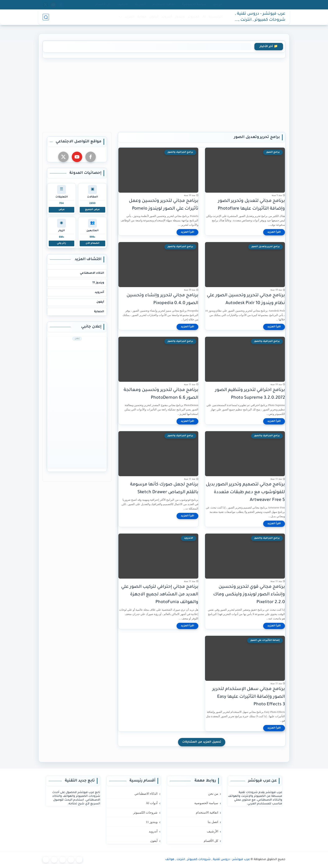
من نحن (218, 5)
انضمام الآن (92, 243)
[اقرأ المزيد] (274, 232)
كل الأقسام (103, 5)
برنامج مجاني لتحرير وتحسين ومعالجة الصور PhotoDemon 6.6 (161, 394)
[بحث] (46, 17)
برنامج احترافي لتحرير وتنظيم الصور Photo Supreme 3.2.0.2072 (250, 394)
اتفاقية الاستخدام (164, 5)
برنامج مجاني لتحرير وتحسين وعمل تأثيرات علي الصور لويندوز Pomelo (164, 205)
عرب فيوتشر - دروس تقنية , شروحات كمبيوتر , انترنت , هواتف (260, 17)
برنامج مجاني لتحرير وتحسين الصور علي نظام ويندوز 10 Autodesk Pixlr (246, 299)
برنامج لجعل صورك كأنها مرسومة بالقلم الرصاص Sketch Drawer (164, 489)
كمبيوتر (194, 17)
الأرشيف (123, 5)
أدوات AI (152, 803)
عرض (62, 210)
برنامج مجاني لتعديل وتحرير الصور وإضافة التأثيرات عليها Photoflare (251, 205)
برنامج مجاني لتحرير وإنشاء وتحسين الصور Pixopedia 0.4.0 (162, 299)
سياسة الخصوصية (194, 5)
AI (204, 17)
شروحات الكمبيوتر (145, 813)
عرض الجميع (92, 210)
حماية (142, 17)
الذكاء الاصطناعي (92, 273)
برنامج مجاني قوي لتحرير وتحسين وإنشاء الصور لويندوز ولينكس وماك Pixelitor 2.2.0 (249, 595)
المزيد (130, 17)
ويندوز (180, 17)
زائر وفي (61, 243)
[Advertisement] (164, 94)
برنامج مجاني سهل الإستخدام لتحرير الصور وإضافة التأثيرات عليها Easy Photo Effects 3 (249, 697)
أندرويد (167, 17)
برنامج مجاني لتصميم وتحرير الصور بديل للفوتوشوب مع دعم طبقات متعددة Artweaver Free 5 (245, 492)
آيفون (154, 17)
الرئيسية (216, 17)
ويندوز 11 (98, 283)
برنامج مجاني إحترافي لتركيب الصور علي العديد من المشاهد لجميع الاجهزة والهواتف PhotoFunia (160, 595)
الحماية (99, 312)
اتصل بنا (140, 5)
